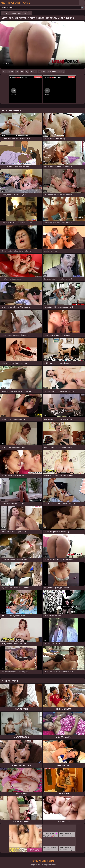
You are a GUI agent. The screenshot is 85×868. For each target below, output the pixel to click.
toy (25, 13)
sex (17, 72)
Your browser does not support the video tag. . (42, 45)
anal (20, 13)
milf (4, 72)
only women (52, 72)
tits (22, 72)
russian (33, 72)
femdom (13, 13)
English (82, 3)
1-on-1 (5, 13)
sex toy (62, 72)
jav (30, 13)
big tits (11, 72)
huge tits (42, 72)
